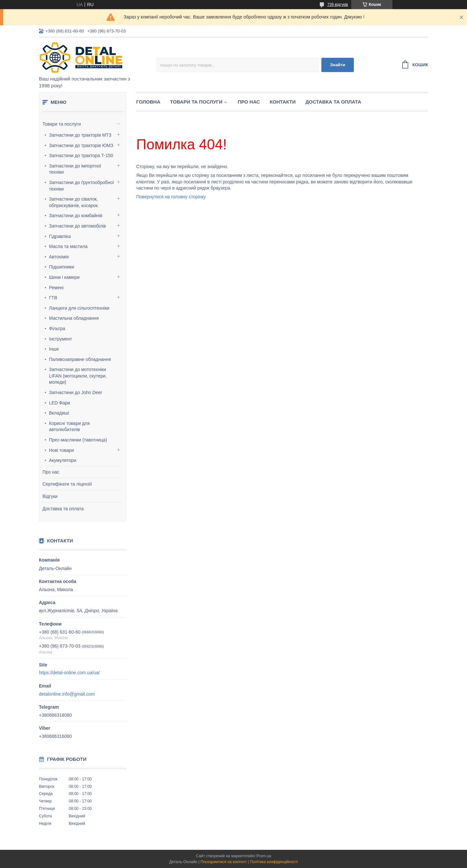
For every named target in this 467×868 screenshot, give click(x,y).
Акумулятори (63, 460)
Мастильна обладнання (74, 318)
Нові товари (61, 450)
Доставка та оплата (63, 509)
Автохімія (59, 257)
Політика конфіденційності (274, 862)
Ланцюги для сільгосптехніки (79, 308)
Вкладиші (59, 413)
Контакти (282, 102)
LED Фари (60, 403)
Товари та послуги (62, 124)
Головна (148, 102)
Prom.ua (264, 856)
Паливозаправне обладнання (80, 359)
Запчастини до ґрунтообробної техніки (81, 186)
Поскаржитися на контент (223, 862)
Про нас (51, 472)
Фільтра (57, 329)
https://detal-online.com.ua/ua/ (69, 673)
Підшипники (61, 267)
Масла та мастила (68, 246)
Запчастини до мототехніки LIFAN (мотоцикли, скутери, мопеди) (78, 376)
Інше (54, 349)
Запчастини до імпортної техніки (75, 169)
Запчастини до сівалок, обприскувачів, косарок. (74, 202)
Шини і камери (64, 277)
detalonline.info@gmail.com (67, 694)
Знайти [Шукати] (338, 65)
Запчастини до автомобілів (78, 226)
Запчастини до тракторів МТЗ (80, 135)
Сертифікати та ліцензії (67, 484)
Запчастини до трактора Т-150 (81, 155)
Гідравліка (60, 236)
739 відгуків (338, 5)
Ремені (56, 288)
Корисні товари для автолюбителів (69, 427)
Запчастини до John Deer (76, 392)
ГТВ (53, 298)
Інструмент (60, 339)
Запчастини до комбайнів (76, 216)
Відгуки (50, 496)
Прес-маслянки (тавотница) (78, 440)
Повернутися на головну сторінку (171, 197)
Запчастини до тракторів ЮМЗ (81, 145)
